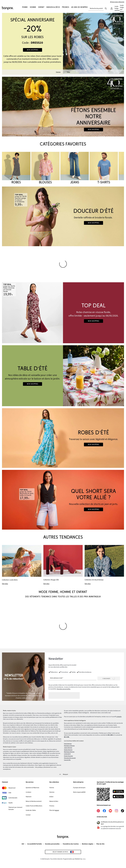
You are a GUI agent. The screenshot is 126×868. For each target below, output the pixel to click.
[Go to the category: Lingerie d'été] (63, 216)
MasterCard (12, 788)
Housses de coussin (70, 758)
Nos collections (54, 782)
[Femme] (25, 8)
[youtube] (110, 811)
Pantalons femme (69, 746)
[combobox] (96, 8)
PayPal (11, 803)
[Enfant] (41, 8)
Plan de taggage (54, 810)
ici (98, 687)
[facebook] (104, 811)
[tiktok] (122, 811)
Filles (68, 72)
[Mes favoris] (117, 8)
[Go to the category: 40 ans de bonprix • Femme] (63, 107)
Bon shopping (33, 50)
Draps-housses (68, 756)
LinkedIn (119, 717)
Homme (52, 792)
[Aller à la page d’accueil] (12, 8)
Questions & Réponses (32, 788)
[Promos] (65, 8)
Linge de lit (67, 754)
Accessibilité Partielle (35, 844)
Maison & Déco (54, 801)
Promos (52, 806)
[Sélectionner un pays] (63, 852)
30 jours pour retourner (117, 2)
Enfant (51, 797)
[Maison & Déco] (53, 8)
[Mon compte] (112, 8)
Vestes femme (68, 750)
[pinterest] (98, 811)
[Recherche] (106, 8)
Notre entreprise (78, 782)
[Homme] (32, 8)
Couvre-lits (67, 760)
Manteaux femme (69, 752)
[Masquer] (63, 774)
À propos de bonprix (79, 788)
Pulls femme (68, 744)
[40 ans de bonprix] (79, 8)
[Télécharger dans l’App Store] (118, 797)
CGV (23, 844)
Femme (58, 72)
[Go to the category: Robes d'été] (63, 438)
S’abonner (109, 679)
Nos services (30, 782)
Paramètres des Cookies (71, 844)
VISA (10, 793)
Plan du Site (100, 844)
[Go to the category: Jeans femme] (63, 500)
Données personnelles (64, 689)
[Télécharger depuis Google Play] (118, 792)
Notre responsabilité (79, 792)
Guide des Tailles (31, 810)
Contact (28, 815)
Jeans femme (68, 748)
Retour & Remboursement (34, 801)
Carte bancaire (13, 798)
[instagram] (116, 811)
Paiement (5, 782)
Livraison (28, 792)
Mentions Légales (88, 844)
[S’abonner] (109, 679)
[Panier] (122, 8)
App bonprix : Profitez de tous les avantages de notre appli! (110, 783)
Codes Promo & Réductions (34, 806)
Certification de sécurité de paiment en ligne (112, 823)
